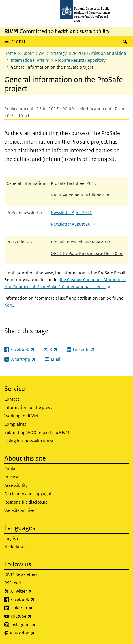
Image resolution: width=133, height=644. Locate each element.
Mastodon (37, 633)
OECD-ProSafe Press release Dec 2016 (87, 253)
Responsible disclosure (26, 502)
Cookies (12, 469)
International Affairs (30, 60)
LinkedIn (36, 608)
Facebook (38, 600)
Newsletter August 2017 (73, 224)
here (9, 305)
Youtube (36, 616)
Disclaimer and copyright (28, 494)
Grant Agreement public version (81, 195)
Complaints (15, 424)
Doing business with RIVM (29, 441)
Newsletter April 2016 (71, 212)
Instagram (38, 625)
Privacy (11, 477)
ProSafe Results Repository (80, 60)
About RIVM (33, 53)
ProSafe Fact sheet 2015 (74, 183)
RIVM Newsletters (21, 574)
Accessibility (16, 485)
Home (10, 53)
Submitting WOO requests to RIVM (37, 432)
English (11, 538)
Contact (12, 399)
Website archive (19, 510)
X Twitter (36, 591)
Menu (18, 41)
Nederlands (15, 547)
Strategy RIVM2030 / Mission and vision (89, 53)
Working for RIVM (21, 416)
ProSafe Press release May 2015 (81, 242)
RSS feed (13, 583)
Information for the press (28, 407)
